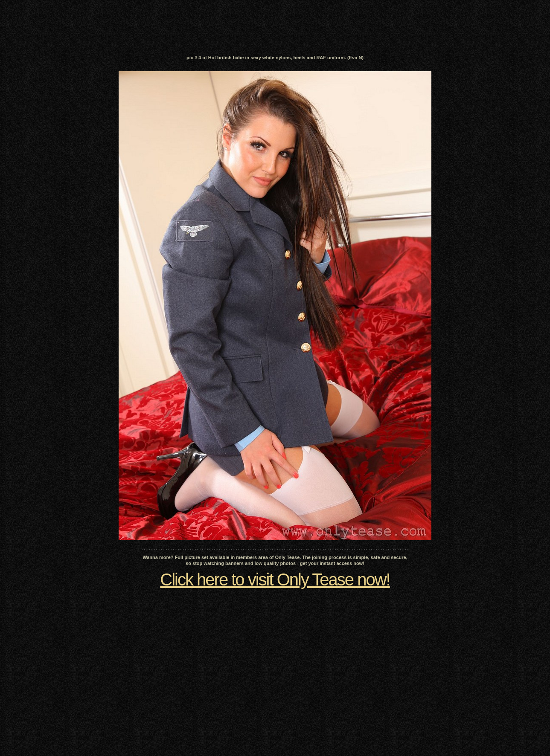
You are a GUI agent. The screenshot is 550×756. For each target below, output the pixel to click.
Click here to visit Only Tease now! (275, 579)
